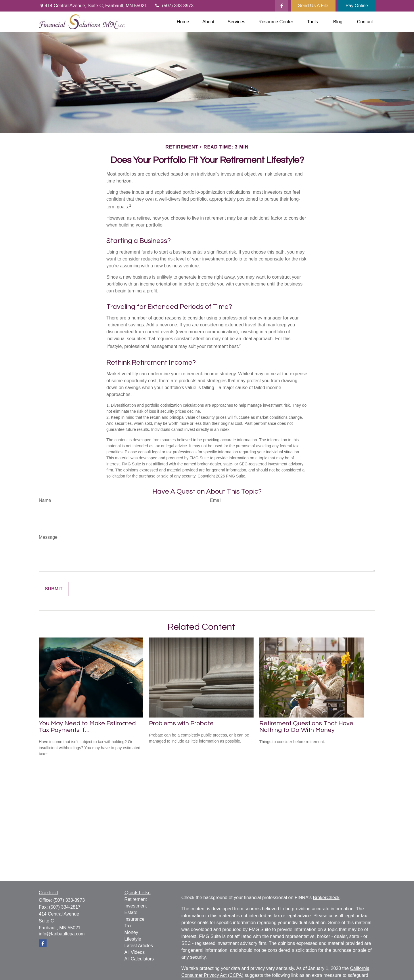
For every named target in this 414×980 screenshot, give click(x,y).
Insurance (135, 919)
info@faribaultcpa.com (62, 934)
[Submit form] (54, 589)
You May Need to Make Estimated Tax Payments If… (87, 727)
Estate (131, 913)
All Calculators (139, 959)
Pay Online (357, 6)
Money (131, 932)
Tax (128, 926)
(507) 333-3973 (174, 6)
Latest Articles (139, 946)
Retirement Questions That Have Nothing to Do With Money (306, 727)
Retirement (136, 899)
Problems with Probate (181, 723)
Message (48, 537)
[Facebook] (282, 6)
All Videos (135, 952)
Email (216, 500)
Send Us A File (313, 6)
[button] (183, 22)
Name (45, 500)
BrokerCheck (326, 898)
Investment (136, 906)
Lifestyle (133, 939)
